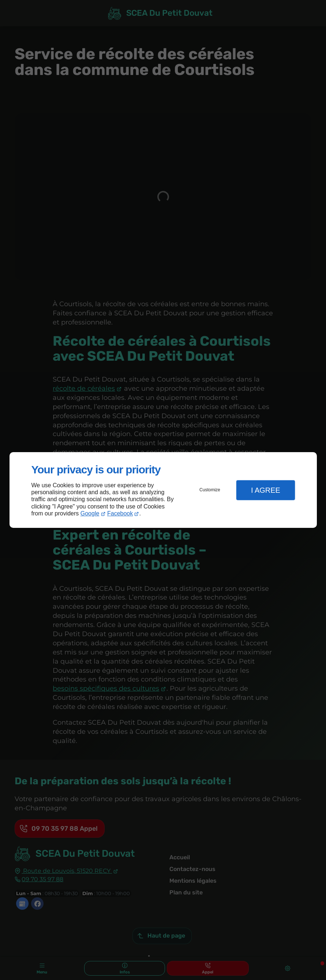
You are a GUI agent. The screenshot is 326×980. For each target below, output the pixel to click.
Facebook (120, 513)
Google (90, 513)
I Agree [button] (266, 490)
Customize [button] (210, 490)
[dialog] (163, 490)
